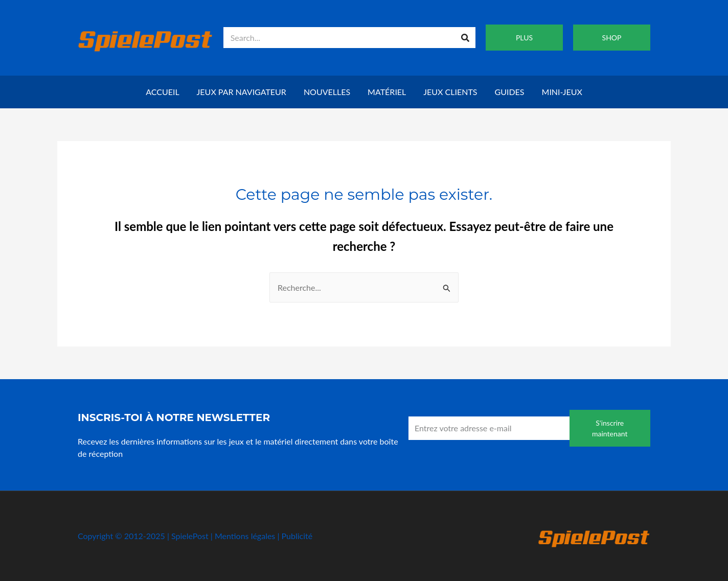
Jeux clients (450, 92)
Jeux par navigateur (242, 92)
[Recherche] (465, 38)
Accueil (162, 92)
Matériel (387, 92)
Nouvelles (327, 92)
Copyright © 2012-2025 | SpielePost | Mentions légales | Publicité (195, 536)
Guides (510, 92)
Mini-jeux (562, 92)
